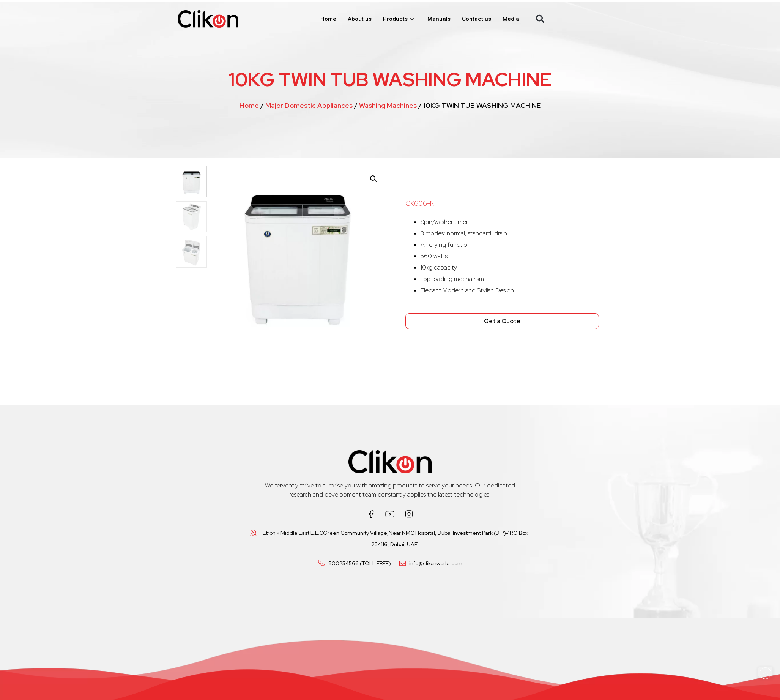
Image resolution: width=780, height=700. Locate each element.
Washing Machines (388, 105)
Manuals (439, 19)
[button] (540, 19)
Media (511, 19)
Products (399, 19)
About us (360, 19)
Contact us (477, 19)
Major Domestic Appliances (309, 105)
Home (328, 19)
